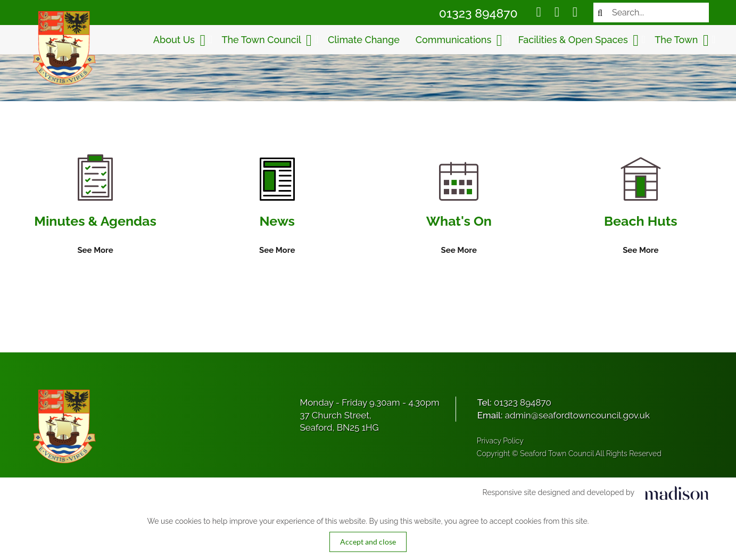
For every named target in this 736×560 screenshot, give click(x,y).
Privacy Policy (500, 441)
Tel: (514, 402)
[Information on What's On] (459, 209)
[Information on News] (277, 207)
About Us (180, 40)
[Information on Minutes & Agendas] (95, 205)
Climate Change (364, 40)
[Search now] (600, 13)
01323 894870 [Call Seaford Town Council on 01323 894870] (478, 13)
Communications (459, 40)
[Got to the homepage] (63, 48)
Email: (564, 415)
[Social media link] (539, 13)
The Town (682, 40)
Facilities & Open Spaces (578, 40)
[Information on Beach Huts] (641, 207)
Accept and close (368, 542)
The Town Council (267, 40)
